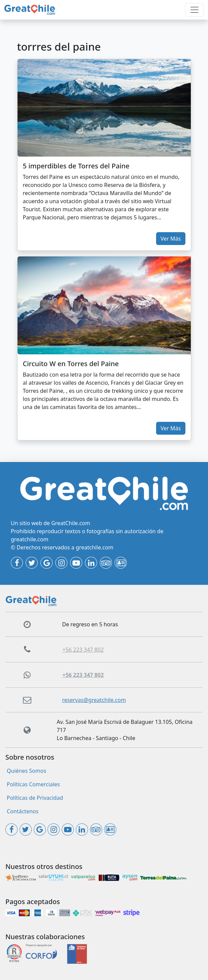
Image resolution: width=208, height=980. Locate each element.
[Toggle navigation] (195, 10)
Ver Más (171, 239)
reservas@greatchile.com (94, 700)
